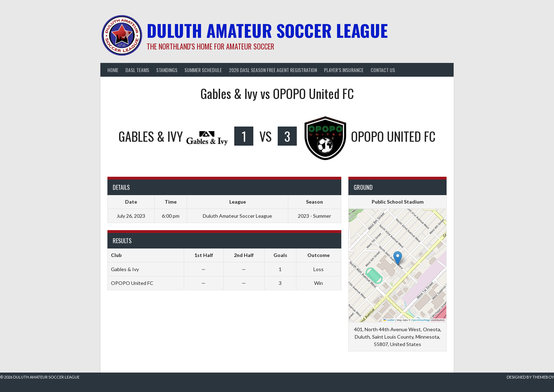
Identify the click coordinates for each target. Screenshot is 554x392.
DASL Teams (137, 70)
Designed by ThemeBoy (530, 377)
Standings (167, 70)
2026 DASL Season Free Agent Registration (273, 70)
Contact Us (383, 70)
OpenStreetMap (421, 320)
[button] (398, 258)
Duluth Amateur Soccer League (267, 30)
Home (113, 70)
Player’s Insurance (344, 70)
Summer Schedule (203, 70)
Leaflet (389, 320)
